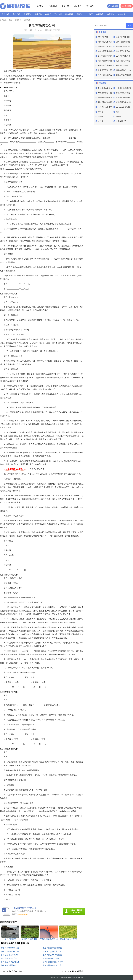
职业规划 (69, 14)
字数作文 (101, 116)
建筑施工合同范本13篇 (52, 951)
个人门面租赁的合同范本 (53, 962)
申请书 (48, 14)
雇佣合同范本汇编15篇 (52, 965)
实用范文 (41, 6)
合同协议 (53, 6)
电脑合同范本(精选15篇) (53, 948)
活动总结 (38, 14)
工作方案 (58, 14)
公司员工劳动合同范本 (10, 962)
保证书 (119, 116)
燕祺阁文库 (64, 977)
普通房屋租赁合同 (123, 93)
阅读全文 (48, 30)
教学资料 (90, 6)
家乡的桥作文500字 (123, 102)
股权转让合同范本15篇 (10, 951)
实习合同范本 (103, 37)
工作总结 (5, 14)
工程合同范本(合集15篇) (53, 955)
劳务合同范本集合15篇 (10, 948)
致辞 (118, 112)
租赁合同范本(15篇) (51, 958)
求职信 (79, 14)
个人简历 (89, 14)
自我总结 (16, 14)
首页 (10, 20)
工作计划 (27, 14)
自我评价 (111, 14)
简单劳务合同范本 (8, 965)
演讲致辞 (78, 6)
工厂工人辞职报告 (123, 107)
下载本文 (56, 30)
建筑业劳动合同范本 (9, 958)
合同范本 (27, 20)
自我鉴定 (100, 14)
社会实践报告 (121, 121)
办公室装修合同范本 (9, 955)
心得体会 (122, 14)
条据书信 (65, 6)
